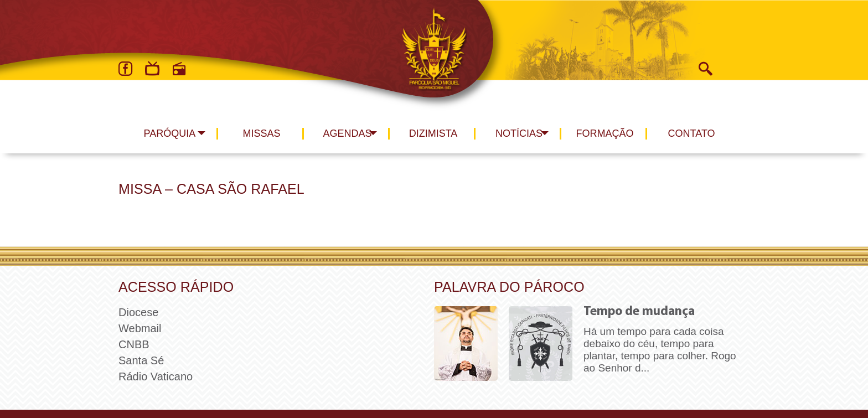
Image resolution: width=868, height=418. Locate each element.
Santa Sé (141, 360)
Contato (692, 133)
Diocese (138, 312)
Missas (261, 133)
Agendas (347, 133)
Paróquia (170, 133)
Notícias (519, 133)
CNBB (134, 344)
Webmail (140, 328)
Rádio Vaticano (156, 376)
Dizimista (433, 133)
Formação (605, 133)
